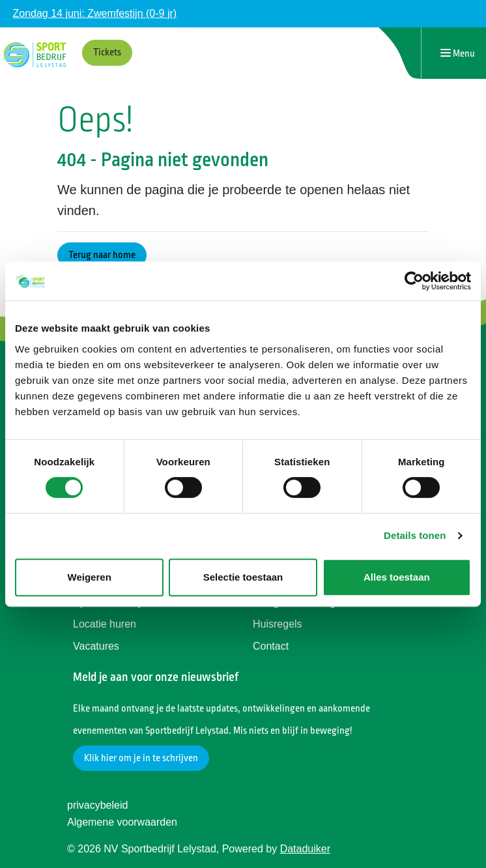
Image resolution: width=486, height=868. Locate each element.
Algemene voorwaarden (122, 822)
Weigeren (90, 577)
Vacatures (96, 646)
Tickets (107, 52)
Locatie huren (105, 624)
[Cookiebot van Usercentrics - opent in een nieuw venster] (414, 281)
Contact (271, 646)
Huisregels (278, 624)
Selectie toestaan (243, 577)
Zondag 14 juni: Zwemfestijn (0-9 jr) (94, 13)
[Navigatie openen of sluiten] (458, 53)
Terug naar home (102, 255)
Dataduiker (305, 849)
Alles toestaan (397, 577)
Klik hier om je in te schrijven (141, 758)
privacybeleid (97, 805)
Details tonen (415, 535)
